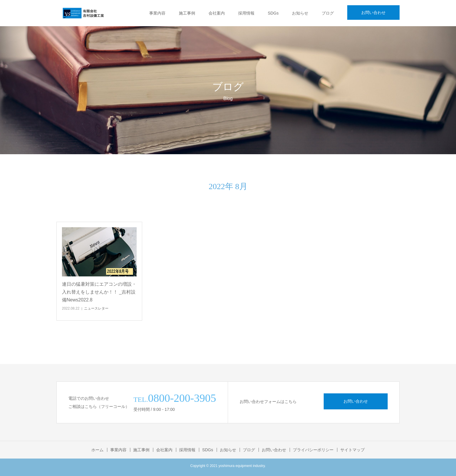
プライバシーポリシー (313, 450)
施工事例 (187, 13)
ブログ (328, 13)
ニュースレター (96, 308)
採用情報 (246, 13)
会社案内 (217, 13)
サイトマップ (352, 450)
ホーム (97, 450)
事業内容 (157, 13)
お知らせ (300, 13)
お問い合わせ (373, 13)
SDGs (273, 13)
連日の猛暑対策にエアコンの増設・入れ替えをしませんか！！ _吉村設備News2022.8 (99, 292)
